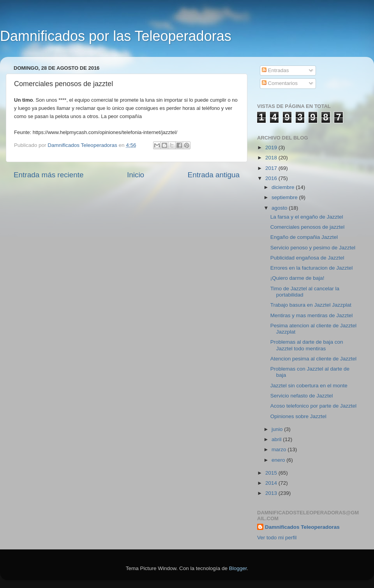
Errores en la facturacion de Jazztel (312, 268)
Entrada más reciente (49, 175)
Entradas (275, 70)
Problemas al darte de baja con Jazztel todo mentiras (307, 345)
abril (277, 439)
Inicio (136, 175)
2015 (272, 473)
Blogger (238, 568)
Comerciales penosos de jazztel (308, 227)
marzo (280, 449)
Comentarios (280, 83)
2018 (272, 158)
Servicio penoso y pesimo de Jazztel (313, 248)
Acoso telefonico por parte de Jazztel (313, 406)
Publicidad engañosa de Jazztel (307, 258)
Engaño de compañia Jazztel (304, 237)
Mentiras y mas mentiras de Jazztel (312, 315)
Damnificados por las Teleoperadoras (116, 36)
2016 (272, 178)
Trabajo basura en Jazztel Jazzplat (311, 305)
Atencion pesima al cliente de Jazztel (313, 359)
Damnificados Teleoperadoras (302, 527)
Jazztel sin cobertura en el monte (309, 386)
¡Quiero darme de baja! (297, 278)
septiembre (285, 197)
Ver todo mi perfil (277, 538)
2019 (272, 147)
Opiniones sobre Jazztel (298, 416)
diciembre (284, 187)
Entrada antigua (214, 175)
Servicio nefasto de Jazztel (302, 396)
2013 (272, 493)
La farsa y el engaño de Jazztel (307, 217)
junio (278, 429)
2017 (272, 168)
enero (279, 460)
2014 (272, 483)
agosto (280, 208)
